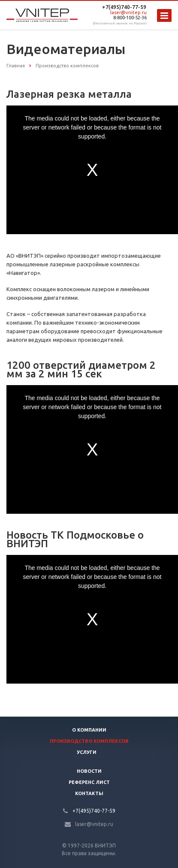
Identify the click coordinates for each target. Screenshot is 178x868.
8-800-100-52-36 (130, 18)
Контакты (89, 793)
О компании (89, 730)
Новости (89, 771)
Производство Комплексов (89, 741)
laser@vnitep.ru (128, 12)
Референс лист (89, 782)
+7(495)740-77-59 (124, 7)
